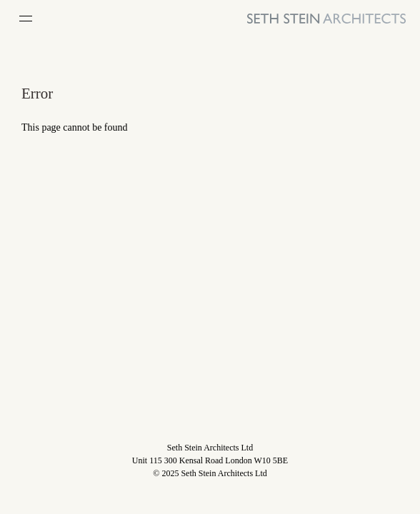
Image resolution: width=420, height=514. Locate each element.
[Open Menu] (26, 19)
